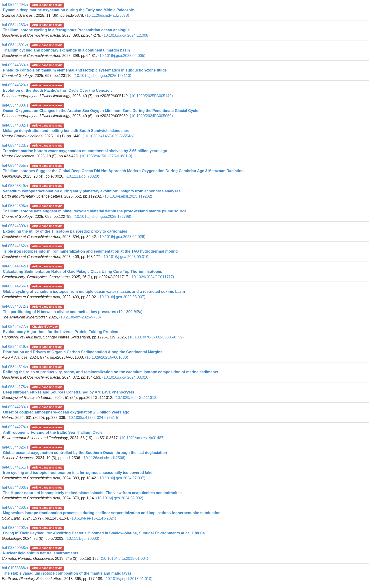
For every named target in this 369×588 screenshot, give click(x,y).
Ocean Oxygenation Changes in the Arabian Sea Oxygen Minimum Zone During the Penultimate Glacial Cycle (100, 111)
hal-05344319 (15, 347)
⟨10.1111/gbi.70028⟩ (82, 176)
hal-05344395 (15, 206)
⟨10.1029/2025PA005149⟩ (151, 96)
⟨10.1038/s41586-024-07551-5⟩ (94, 418)
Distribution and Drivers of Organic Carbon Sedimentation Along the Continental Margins (83, 352)
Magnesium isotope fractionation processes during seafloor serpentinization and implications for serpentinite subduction (112, 513)
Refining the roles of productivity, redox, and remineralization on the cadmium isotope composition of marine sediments (110, 372)
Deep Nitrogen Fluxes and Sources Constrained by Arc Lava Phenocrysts (68, 392)
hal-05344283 (15, 25)
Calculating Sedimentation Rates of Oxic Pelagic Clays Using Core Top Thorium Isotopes (82, 272)
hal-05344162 (15, 246)
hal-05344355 (15, 165)
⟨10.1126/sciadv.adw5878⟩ (107, 15)
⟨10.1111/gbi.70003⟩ (82, 538)
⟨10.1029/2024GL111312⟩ (136, 398)
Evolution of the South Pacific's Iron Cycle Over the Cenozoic (58, 90)
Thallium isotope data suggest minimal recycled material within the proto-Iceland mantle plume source (95, 211)
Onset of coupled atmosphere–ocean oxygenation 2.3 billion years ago (66, 412)
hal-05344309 (15, 226)
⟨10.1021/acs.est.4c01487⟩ (142, 438)
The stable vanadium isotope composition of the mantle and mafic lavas (67, 573)
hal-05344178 (15, 387)
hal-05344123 (15, 145)
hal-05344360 (15, 65)
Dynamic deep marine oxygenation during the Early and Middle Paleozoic (68, 10)
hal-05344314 (15, 367)
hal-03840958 (15, 548)
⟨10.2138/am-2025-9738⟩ (80, 317)
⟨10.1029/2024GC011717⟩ (152, 277)
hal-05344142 (15, 266)
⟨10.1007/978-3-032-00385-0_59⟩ (156, 337)
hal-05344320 (15, 85)
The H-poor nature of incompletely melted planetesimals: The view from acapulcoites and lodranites (92, 493)
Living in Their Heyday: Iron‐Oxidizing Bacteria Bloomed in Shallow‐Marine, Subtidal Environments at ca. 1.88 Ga (104, 533)
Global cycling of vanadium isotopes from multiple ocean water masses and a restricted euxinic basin (94, 292)
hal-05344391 (15, 45)
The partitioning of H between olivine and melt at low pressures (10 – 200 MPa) (73, 312)
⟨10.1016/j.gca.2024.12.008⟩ (126, 35)
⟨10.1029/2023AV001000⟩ (106, 357)
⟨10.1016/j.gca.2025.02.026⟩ (122, 237)
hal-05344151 (15, 467)
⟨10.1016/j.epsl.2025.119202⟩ (128, 196)
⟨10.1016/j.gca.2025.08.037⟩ (122, 297)
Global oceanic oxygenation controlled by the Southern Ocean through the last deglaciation (85, 453)
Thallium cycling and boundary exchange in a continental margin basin (66, 50)
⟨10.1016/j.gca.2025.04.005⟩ (122, 56)
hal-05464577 (15, 327)
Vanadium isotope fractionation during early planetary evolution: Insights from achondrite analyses (92, 191)
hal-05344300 (15, 487)
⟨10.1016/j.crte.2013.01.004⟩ (124, 558)
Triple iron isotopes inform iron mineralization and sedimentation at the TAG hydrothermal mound (90, 251)
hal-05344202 (15, 528)
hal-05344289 (15, 407)
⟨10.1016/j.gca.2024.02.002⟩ (120, 498)
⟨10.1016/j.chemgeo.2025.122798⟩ (102, 217)
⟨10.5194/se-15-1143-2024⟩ (93, 518)
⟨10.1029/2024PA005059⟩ (151, 116)
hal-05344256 (15, 286)
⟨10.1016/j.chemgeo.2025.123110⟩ (102, 76)
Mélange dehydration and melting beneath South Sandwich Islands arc (66, 131)
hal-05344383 (15, 105)
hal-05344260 (15, 507)
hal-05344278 (15, 427)
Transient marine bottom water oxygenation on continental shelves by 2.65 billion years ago (85, 151)
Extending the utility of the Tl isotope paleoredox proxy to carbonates (65, 231)
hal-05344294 (15, 5)
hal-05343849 (15, 186)
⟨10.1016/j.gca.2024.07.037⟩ (122, 478)
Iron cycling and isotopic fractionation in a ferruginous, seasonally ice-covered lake (78, 473)
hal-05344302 (15, 125)
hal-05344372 (15, 306)
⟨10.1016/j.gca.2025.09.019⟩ (126, 257)
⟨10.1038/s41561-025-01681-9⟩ (106, 156)
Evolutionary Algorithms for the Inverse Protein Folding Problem (60, 332)
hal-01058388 (15, 568)
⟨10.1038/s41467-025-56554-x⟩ (108, 136)
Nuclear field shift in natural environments (40, 553)
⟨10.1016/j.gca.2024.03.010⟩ (126, 377)
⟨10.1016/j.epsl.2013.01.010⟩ (128, 579)
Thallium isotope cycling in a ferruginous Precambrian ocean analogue (66, 30)
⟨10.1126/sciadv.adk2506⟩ (104, 458)
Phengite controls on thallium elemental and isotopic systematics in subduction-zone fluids (85, 70)
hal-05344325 (15, 447)
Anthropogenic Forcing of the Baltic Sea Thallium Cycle (53, 432)
